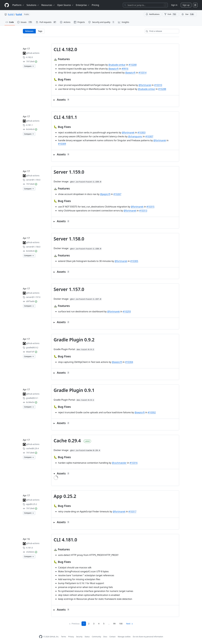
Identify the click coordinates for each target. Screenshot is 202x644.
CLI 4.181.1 (65, 117)
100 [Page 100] (121, 624)
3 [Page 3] (94, 624)
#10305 (134, 261)
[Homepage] (7, 5)
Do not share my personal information (148, 637)
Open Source (65, 5)
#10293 (127, 311)
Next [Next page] (128, 624)
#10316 (134, 463)
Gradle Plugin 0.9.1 (74, 390)
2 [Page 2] (89, 624)
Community (97, 637)
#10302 (152, 412)
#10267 (117, 194)
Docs (105, 637)
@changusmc (135, 136)
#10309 (62, 144)
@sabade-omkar (117, 65)
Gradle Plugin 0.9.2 (74, 340)
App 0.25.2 (65, 496)
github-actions (33, 53)
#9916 (125, 69)
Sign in (174, 5)
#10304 (129, 362)
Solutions (33, 5)
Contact (112, 637)
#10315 (151, 207)
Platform (18, 5)
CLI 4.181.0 (65, 540)
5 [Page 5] (104, 624)
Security (79, 637)
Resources (48, 5)
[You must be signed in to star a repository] (188, 14)
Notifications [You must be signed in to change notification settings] (153, 14)
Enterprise (83, 5)
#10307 (149, 136)
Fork (171, 14)
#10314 (143, 73)
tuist (11, 14)
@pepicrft (114, 69)
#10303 (142, 133)
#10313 (143, 211)
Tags (40, 31)
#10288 (162, 89)
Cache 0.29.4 (67, 441)
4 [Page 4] (99, 624)
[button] (115, 100)
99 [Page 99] (114, 624)
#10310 (158, 85)
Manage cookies (124, 637)
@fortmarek (145, 85)
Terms (64, 637)
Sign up (186, 5)
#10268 (133, 65)
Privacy (71, 637)
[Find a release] (162, 31)
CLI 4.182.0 (65, 49)
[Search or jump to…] (145, 5)
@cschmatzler (119, 463)
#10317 (132, 511)
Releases (29, 31)
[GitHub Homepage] (41, 637)
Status (87, 637)
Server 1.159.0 (69, 172)
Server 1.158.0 (69, 239)
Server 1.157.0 (69, 289)
